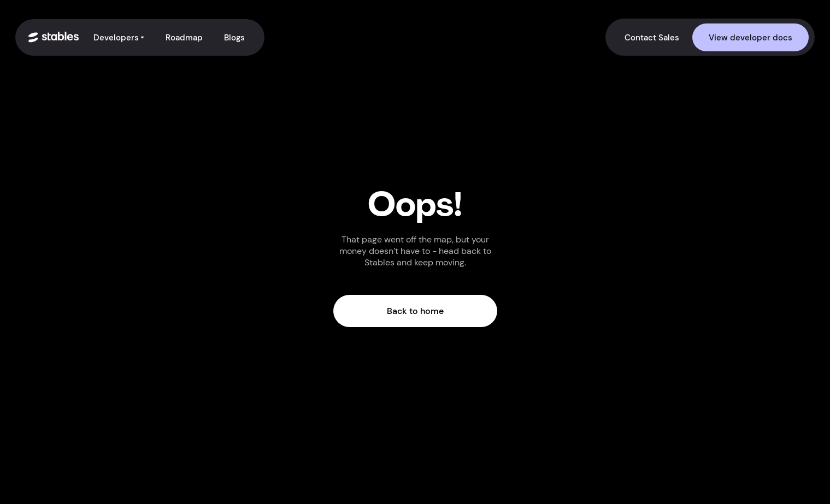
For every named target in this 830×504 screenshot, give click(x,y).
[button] (119, 37)
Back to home (415, 311)
